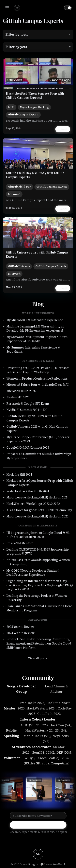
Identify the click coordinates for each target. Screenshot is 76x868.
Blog (38, 304)
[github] (26, 840)
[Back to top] (38, 854)
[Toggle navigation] (7, 8)
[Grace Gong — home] (17, 8)
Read (63, 129)
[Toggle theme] (68, 8)
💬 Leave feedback (53, 864)
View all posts (37, 658)
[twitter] (42, 840)
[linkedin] (34, 840)
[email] (50, 840)
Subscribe (38, 825)
